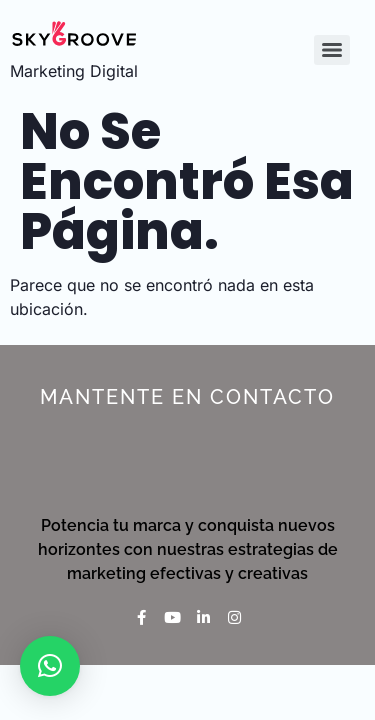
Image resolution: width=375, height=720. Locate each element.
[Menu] (332, 50)
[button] (50, 666)
